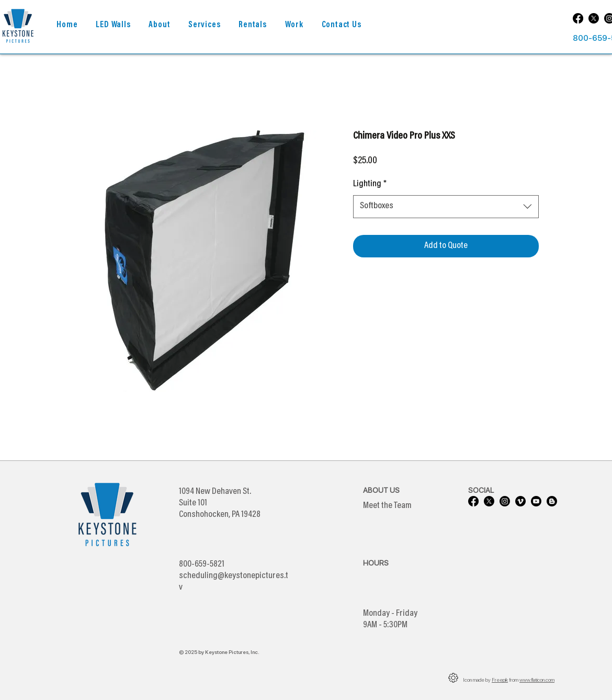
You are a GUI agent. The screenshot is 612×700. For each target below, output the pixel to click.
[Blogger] (552, 501)
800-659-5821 (202, 564)
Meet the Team (387, 506)
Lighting (370, 184)
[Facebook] (578, 18)
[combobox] (446, 206)
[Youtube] (536, 501)
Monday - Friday (390, 614)
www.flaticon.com (537, 680)
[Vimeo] (520, 501)
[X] (594, 18)
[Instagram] (505, 501)
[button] (160, 25)
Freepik (500, 680)
